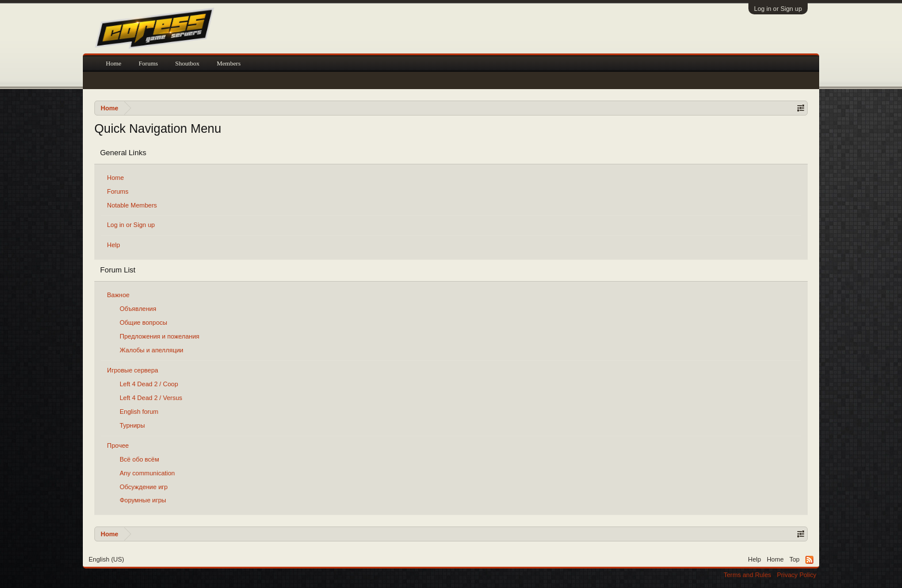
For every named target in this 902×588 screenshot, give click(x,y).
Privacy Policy (797, 575)
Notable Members (132, 205)
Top (794, 559)
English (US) (106, 559)
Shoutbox (188, 63)
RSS (809, 560)
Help (114, 245)
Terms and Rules (748, 575)
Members (229, 63)
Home (115, 178)
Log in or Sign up (778, 9)
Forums (118, 191)
